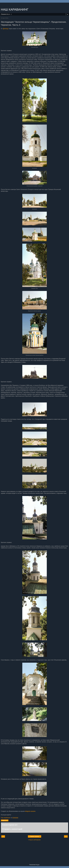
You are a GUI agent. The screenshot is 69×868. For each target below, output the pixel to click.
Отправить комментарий (12, 829)
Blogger (38, 865)
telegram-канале (30, 811)
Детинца (6, 29)
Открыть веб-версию (34, 840)
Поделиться (5, 820)
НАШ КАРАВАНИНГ (15, 9)
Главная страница (34, 836)
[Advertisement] (35, 5)
